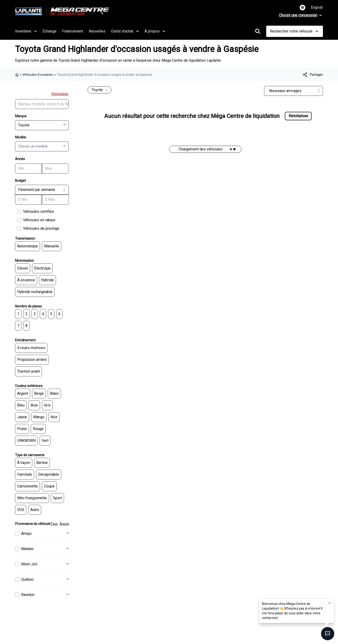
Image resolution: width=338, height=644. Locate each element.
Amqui (26, 533)
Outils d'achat (125, 31)
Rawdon (28, 595)
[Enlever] (105, 90)
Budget (20, 181)
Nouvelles (97, 31)
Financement (73, 31)
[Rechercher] (258, 31)
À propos (155, 31)
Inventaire (26, 31)
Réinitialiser (60, 94)
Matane (27, 549)
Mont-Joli (29, 564)
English (317, 7)
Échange (50, 31)
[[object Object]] (313, 75)
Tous (54, 524)
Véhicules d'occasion (38, 75)
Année (20, 159)
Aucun (64, 524)
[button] (330, 603)
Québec (28, 579)
